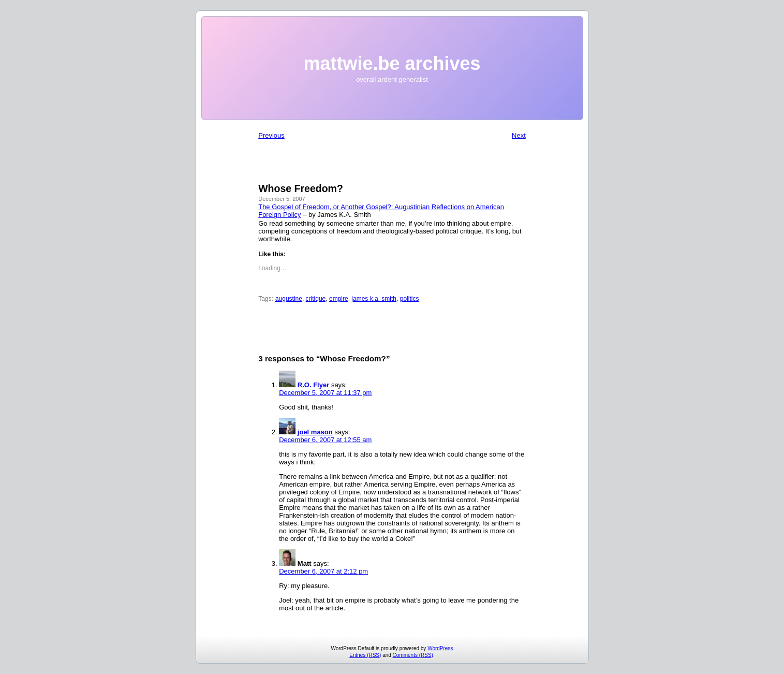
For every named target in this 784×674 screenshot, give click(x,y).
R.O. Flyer (313, 385)
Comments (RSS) (413, 655)
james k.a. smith (374, 299)
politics (410, 299)
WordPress (440, 648)
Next (519, 135)
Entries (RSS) (365, 655)
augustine (289, 299)
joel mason (315, 432)
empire (339, 299)
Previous (271, 135)
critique (316, 299)
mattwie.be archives (392, 63)
